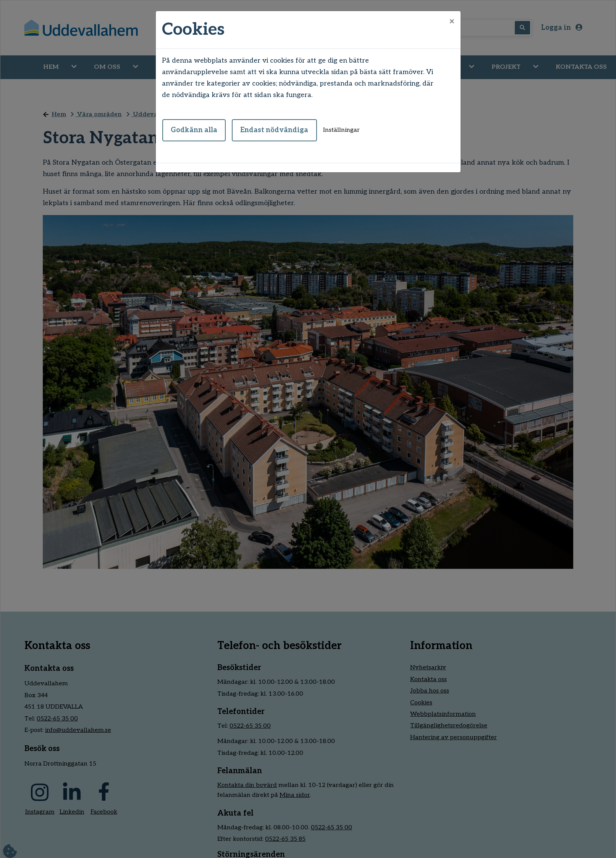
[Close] (452, 22)
